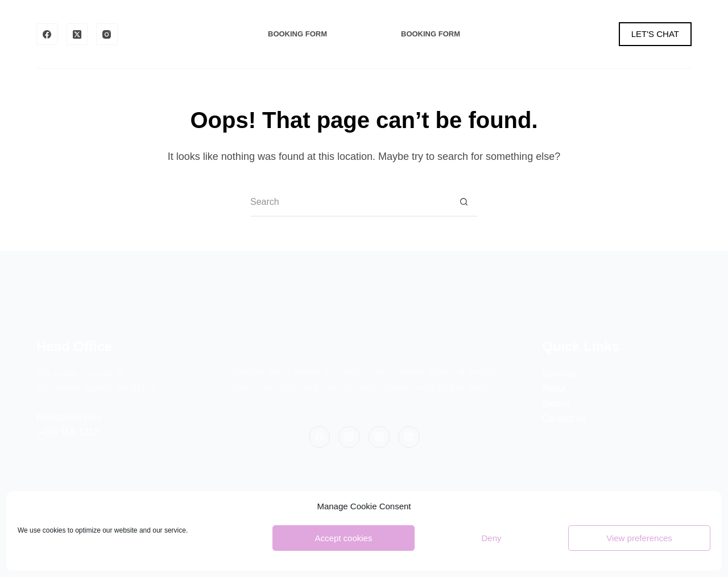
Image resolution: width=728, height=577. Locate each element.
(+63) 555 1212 (67, 432)
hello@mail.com (69, 417)
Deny (491, 538)
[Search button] (464, 203)
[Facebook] (47, 34)
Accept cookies (344, 538)
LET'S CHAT (655, 34)
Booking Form (297, 34)
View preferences (639, 538)
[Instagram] (107, 34)
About (554, 388)
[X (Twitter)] (77, 34)
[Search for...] (350, 203)
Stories (556, 404)
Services (559, 374)
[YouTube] (409, 437)
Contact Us (564, 419)
